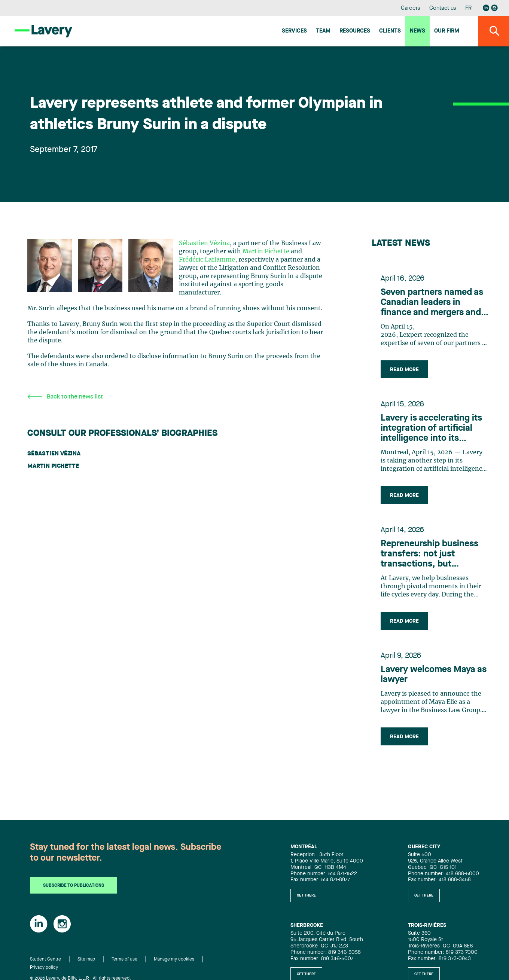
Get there (306, 895)
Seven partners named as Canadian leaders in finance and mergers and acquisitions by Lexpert (432, 303)
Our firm (447, 31)
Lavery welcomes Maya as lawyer (434, 675)
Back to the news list (65, 397)
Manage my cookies (174, 959)
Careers (411, 8)
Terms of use (124, 959)
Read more (404, 370)
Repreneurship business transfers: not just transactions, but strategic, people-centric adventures (431, 555)
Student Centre (45, 959)
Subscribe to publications (74, 886)
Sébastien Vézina (204, 243)
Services (294, 31)
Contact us (443, 8)
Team (323, 31)
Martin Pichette (266, 251)
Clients (390, 31)
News (417, 31)
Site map (86, 959)
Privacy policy (44, 968)
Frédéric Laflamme (207, 260)
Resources (355, 31)
